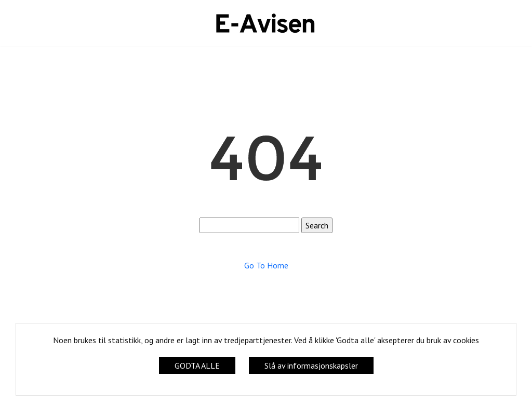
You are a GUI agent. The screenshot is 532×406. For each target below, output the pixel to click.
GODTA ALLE (197, 366)
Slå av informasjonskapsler (311, 366)
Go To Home (266, 265)
